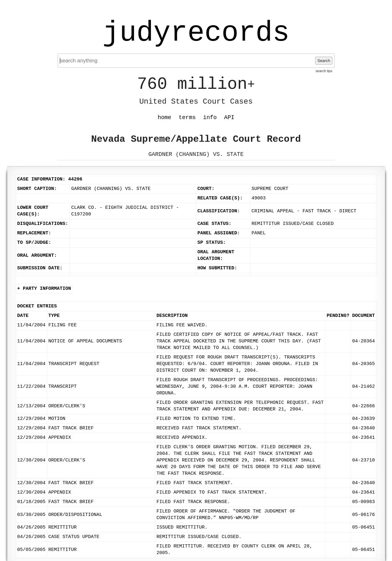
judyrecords (196, 33)
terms (187, 117)
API (229, 117)
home (165, 117)
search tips (324, 71)
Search (324, 61)
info (210, 117)
